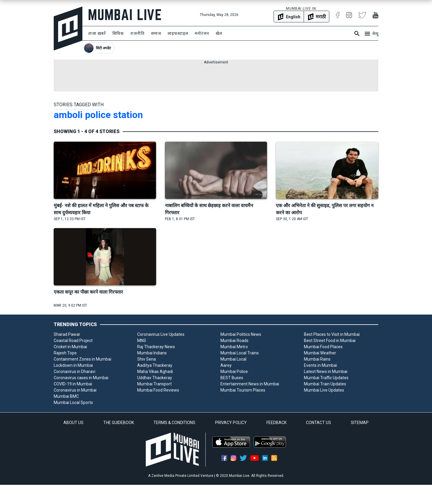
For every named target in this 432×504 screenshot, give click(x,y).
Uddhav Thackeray (155, 378)
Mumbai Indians (152, 353)
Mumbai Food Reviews (158, 390)
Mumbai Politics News (241, 334)
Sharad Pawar (67, 334)
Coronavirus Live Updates (161, 334)
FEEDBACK (276, 423)
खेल (219, 33)
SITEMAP (360, 423)
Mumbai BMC (66, 396)
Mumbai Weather (320, 353)
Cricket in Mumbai (70, 347)
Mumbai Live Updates (324, 390)
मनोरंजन (202, 33)
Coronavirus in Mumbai (75, 390)
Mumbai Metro (234, 347)
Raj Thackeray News (156, 347)
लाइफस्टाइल (178, 33)
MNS (142, 341)
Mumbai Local (233, 359)
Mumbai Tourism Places (243, 390)
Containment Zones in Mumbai (82, 359)
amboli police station (98, 115)
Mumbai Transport (154, 384)
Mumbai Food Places (323, 347)
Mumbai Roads (234, 341)
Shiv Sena (147, 359)
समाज (156, 33)
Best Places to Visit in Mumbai (332, 334)
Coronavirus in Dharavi (75, 372)
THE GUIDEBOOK (119, 423)
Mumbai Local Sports (73, 402)
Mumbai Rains (317, 359)
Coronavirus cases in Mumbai (81, 378)
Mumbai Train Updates (325, 384)
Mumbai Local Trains (240, 353)
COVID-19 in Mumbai (73, 384)
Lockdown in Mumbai (73, 365)
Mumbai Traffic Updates (326, 378)
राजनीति (138, 33)
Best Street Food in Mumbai (330, 341)
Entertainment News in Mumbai (250, 384)
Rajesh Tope (65, 353)
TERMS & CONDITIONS (174, 423)
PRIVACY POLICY (231, 423)
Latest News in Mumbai (326, 372)
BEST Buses (232, 378)
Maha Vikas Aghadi (155, 372)
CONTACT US (319, 423)
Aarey (226, 365)
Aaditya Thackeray (155, 365)
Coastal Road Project (73, 341)
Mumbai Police (234, 372)
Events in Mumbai (320, 365)
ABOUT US (73, 423)
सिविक (118, 33)
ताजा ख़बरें (97, 33)
